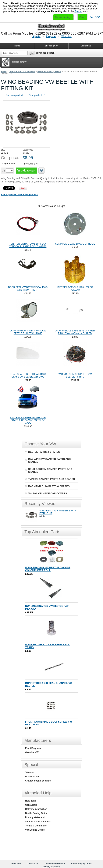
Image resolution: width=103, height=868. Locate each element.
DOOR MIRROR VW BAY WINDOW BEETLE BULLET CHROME (28, 332)
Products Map (33, 777)
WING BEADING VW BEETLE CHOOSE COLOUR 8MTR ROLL (48, 569)
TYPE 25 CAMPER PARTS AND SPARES (51, 479)
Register (51, 36)
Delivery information (36, 809)
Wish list (66, 36)
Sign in (36, 36)
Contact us (31, 805)
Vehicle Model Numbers (38, 822)
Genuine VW (32, 752)
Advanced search (45, 53)
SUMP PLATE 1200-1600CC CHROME (75, 244)
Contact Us (86, 46)
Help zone (31, 801)
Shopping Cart (51, 46)
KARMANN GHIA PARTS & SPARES (49, 486)
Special (78, 11)
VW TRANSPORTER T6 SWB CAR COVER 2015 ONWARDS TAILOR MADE (28, 420)
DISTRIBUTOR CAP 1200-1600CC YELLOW (75, 289)
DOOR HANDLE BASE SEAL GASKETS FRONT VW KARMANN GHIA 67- (75, 332)
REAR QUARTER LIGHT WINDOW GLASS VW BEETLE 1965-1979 (28, 375)
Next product (37, 95)
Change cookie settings (38, 781)
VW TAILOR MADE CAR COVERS (48, 493)
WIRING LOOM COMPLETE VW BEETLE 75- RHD (75, 375)
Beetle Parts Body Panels (49, 71)
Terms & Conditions (36, 826)
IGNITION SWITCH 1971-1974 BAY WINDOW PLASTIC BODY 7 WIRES (28, 245)
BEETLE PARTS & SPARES (22, 71)
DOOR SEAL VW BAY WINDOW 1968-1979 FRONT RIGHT (28, 289)
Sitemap (30, 772)
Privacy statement (35, 817)
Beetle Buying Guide (36, 813)
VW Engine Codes (35, 830)
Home (4, 71)
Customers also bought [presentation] (51, 206)
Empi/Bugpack (33, 748)
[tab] (51, 206)
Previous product (12, 95)
